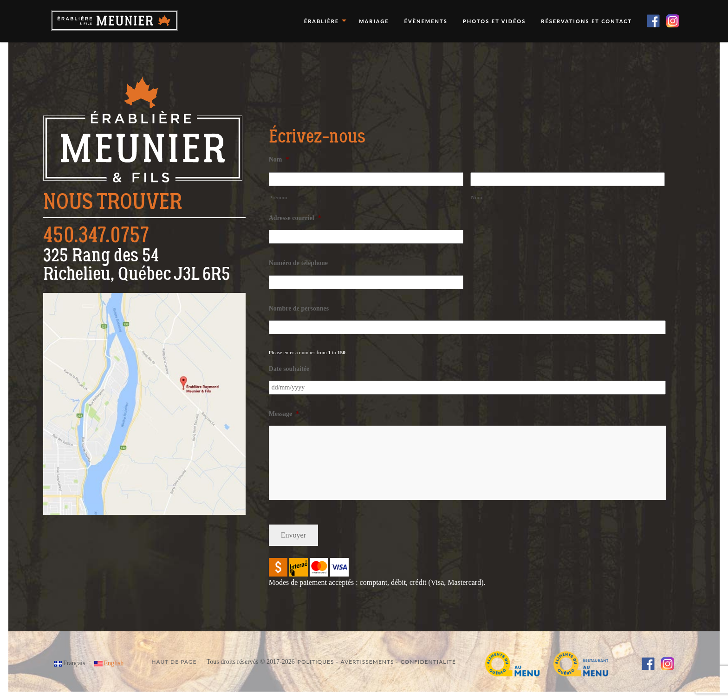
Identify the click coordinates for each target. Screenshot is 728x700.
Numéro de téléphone (298, 263)
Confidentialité (428, 662)
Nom (279, 159)
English (114, 663)
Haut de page (174, 662)
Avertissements (367, 662)
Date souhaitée (289, 369)
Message (284, 414)
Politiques (316, 662)
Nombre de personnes (299, 308)
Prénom (278, 197)
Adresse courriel (295, 218)
